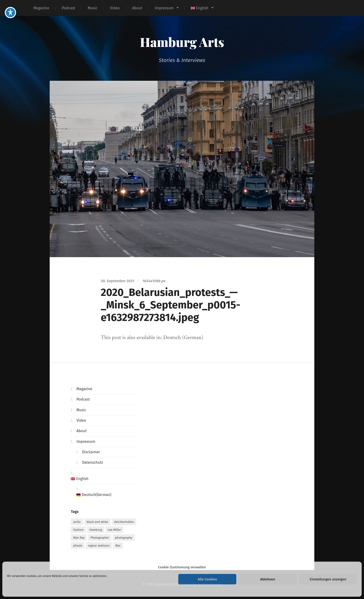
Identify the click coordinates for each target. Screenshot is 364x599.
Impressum (164, 8)
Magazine (41, 8)
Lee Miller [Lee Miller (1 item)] (114, 530)
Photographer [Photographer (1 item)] (100, 538)
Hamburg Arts (182, 42)
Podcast (68, 8)
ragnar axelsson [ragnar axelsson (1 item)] (99, 546)
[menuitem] (202, 8)
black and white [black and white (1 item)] (97, 522)
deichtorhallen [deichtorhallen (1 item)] (124, 522)
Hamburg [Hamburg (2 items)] (96, 530)
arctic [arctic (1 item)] (77, 522)
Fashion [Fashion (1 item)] (78, 530)
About (137, 8)
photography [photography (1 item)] (124, 538)
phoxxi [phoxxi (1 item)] (78, 546)
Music (93, 8)
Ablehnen (268, 579)
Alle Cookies (207, 579)
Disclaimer (91, 452)
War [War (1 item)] (118, 546)
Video (115, 8)
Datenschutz (92, 462)
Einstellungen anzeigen (328, 579)
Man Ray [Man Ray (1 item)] (79, 538)
